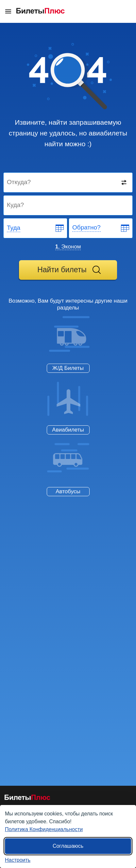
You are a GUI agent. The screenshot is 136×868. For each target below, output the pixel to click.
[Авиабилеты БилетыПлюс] (27, 799)
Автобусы (68, 491)
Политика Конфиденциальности (44, 829)
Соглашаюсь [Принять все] (68, 846)
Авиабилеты (68, 430)
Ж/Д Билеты (68, 368)
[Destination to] (68, 205)
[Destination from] (68, 182)
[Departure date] (36, 228)
